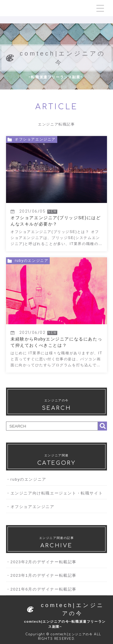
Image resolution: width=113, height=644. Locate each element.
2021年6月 (22, 589)
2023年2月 (22, 562)
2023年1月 (22, 575)
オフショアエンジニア (33, 507)
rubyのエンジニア (29, 479)
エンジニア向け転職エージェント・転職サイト (57, 493)
